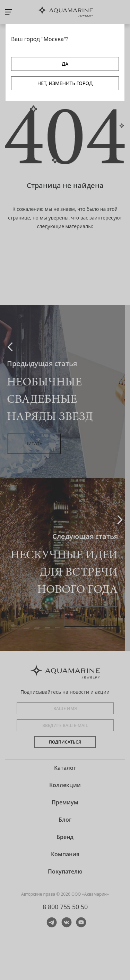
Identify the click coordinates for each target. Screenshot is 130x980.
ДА (65, 64)
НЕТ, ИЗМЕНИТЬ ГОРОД (65, 83)
